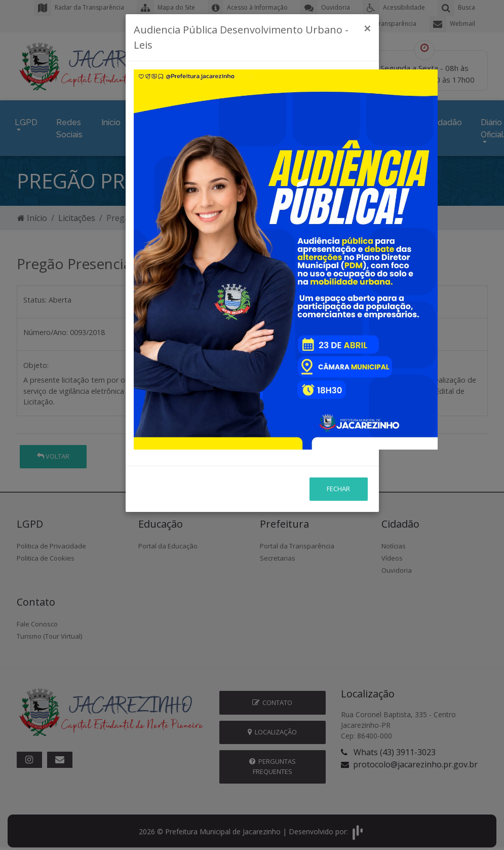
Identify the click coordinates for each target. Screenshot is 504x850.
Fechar (338, 376)
